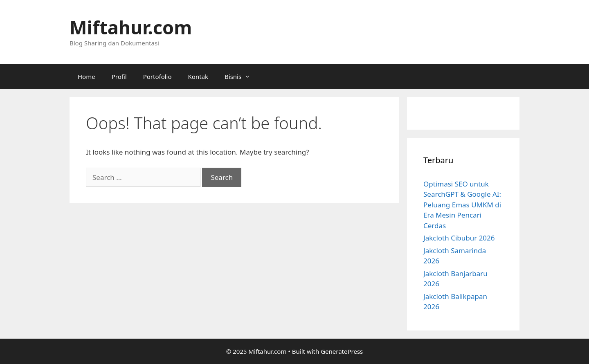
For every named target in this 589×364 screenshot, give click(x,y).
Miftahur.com (131, 27)
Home (87, 76)
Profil (119, 76)
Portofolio (157, 76)
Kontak (198, 76)
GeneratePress (342, 351)
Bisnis (242, 76)
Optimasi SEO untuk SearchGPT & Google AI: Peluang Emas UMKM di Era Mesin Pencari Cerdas (462, 205)
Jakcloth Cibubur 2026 (459, 238)
